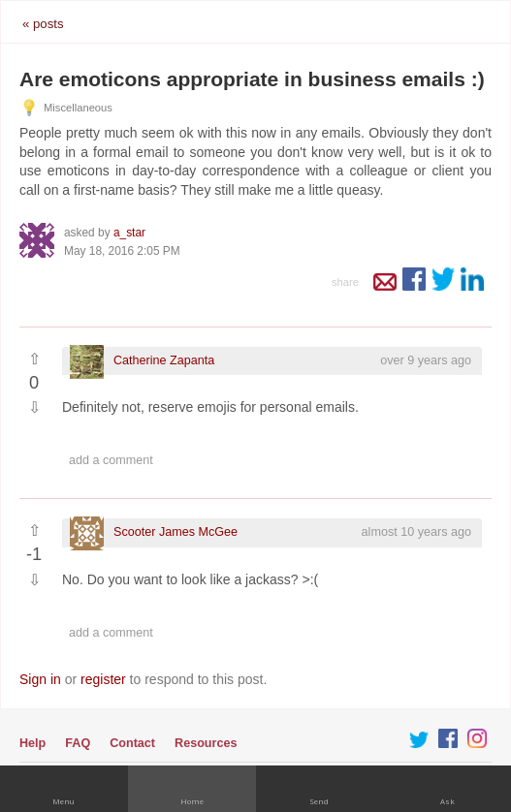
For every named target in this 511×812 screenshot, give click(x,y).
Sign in (40, 679)
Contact (132, 743)
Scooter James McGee (176, 532)
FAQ (78, 743)
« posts (43, 24)
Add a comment (111, 460)
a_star (129, 233)
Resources (206, 743)
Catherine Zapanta (164, 360)
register (103, 679)
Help (32, 743)
